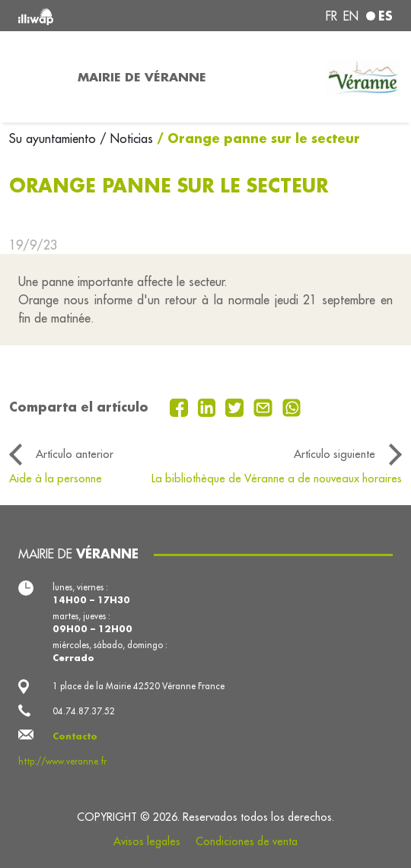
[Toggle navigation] (34, 77)
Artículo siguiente (335, 454)
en (351, 16)
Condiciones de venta (247, 841)
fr (331, 16)
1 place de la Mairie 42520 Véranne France (139, 686)
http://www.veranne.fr (62, 761)
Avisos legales (147, 841)
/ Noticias (126, 138)
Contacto (75, 736)
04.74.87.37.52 (84, 711)
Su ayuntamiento (54, 138)
